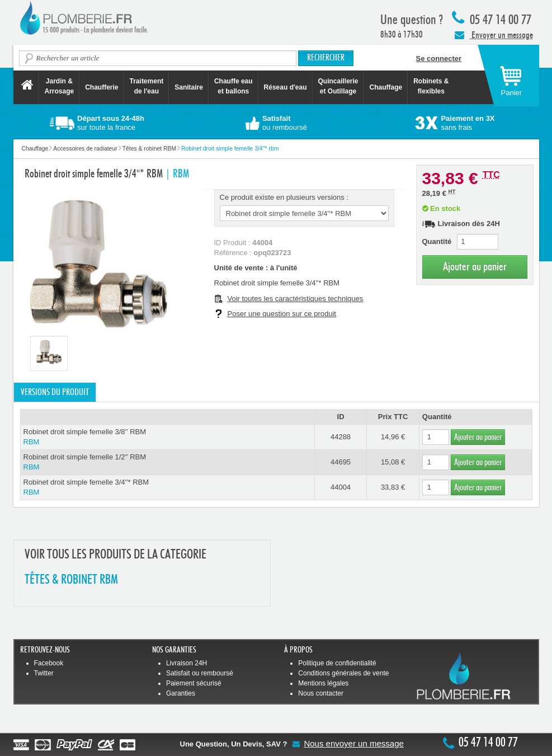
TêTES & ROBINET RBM (71, 580)
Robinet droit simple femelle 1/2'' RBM (168, 462)
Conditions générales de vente (343, 673)
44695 (341, 462)
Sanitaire (189, 87)
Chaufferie (102, 87)
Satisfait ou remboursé (200, 673)
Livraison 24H (187, 663)
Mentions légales (323, 683)
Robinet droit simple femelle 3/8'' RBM (168, 437)
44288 (341, 437)
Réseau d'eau (286, 87)
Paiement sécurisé (194, 683)
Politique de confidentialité (337, 663)
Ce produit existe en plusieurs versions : (284, 197)
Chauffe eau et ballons (233, 86)
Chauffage (386, 87)
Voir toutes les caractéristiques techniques (296, 299)
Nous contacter (321, 693)
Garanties (181, 693)
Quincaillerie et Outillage (338, 86)
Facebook (49, 663)
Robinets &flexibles (431, 86)
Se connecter (439, 58)
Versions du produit (55, 392)
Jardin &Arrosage (60, 86)
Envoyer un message (494, 35)
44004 (341, 487)
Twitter (44, 673)
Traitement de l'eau (147, 86)
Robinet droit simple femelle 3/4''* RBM (168, 488)
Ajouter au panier (475, 267)
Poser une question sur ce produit (282, 314)
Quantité (437, 241)
